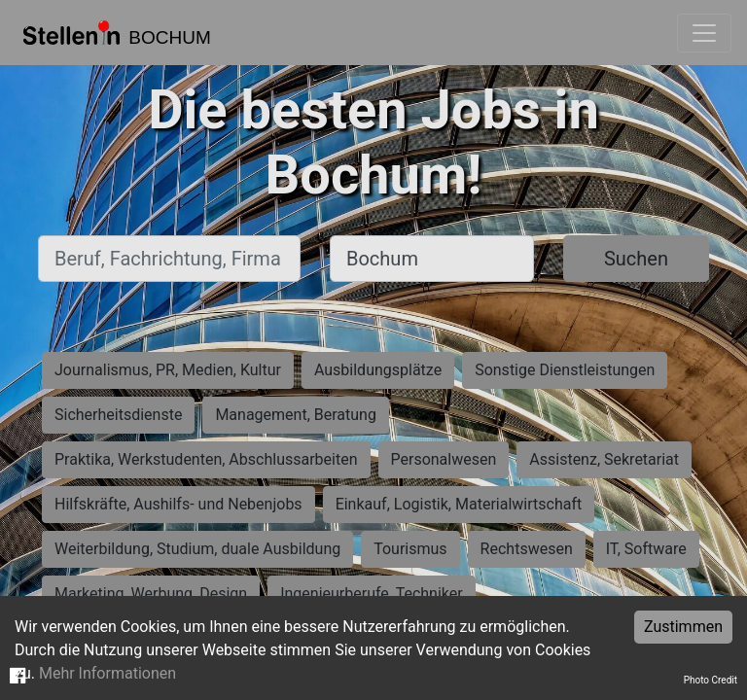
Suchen (636, 259)
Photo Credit (711, 680)
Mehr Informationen (107, 673)
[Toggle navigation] (704, 33)
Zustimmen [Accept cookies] (683, 627)
